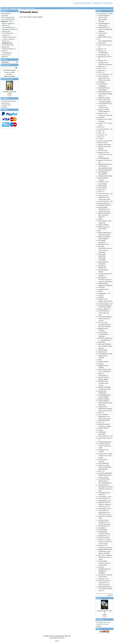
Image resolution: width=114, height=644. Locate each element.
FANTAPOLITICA (103, 289)
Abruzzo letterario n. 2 (105, 309)
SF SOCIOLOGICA (104, 526)
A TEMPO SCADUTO (105, 205)
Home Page (5, 8)
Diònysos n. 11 (103, 66)
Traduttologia (6, 53)
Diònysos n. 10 (103, 135)
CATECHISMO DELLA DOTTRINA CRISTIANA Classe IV (105, 589)
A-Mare (101, 430)
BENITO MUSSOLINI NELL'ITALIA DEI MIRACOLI (105, 215)
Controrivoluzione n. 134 (106, 436)
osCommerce (61, 638)
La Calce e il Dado (7, 39)
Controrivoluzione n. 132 (106, 194)
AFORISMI (102, 82)
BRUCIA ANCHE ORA (105, 37)
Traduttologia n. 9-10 (104, 293)
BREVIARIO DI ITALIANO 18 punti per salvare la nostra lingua (105, 280)
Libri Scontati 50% (7, 20)
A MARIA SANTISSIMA (105, 176)
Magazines (21, 8)
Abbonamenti (5, 14)
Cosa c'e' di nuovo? (7, 79)
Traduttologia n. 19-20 (105, 497)
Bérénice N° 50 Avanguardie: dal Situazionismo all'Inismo (105, 63)
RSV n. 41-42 (102, 68)
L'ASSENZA (102, 528)
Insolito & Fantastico (8, 37)
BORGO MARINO (104, 225)
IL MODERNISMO (104, 158)
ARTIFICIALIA (103, 352)
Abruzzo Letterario (7, 23)
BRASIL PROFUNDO (105, 145)
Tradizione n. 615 (103, 579)
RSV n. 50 (101, 471)
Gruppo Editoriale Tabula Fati (62, 636)
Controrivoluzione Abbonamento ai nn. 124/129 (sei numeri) (104, 198)
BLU (100, 231)
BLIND (100, 219)
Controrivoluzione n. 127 (106, 129)
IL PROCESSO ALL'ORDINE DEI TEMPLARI (104, 334)
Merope (4, 41)
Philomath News (30, 8)
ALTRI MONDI (103, 188)
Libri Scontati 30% (7, 18)
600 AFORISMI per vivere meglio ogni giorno (104, 313)
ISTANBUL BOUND (104, 98)
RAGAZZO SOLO (104, 244)
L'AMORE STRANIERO (9, 92)
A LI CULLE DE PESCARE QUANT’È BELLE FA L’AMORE (105, 325)
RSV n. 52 (101, 137)
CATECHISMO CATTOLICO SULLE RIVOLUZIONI (104, 563)
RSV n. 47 (101, 192)
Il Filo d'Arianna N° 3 (104, 499)
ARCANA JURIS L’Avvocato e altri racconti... (103, 383)
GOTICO (101, 295)
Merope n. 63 (102, 49)
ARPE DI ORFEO (104, 362)
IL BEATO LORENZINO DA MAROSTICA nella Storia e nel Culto (105, 475)
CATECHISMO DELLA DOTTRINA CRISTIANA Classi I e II (105, 94)
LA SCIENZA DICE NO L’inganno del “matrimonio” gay (105, 106)
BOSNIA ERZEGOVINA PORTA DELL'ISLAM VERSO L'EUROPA (105, 551)
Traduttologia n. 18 (104, 55)
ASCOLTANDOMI (104, 463)
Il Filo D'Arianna (7, 33)
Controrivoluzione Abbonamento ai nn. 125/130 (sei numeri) (104, 417)
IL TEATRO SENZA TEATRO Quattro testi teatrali (105, 446)
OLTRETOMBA (103, 530)
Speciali (98, 598)
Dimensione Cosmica (8, 29)
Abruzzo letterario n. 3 (105, 203)
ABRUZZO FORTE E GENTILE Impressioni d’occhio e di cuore (105, 504)
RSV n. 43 (101, 131)
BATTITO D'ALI (103, 143)
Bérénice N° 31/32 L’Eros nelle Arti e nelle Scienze (105, 154)
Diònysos (5, 31)
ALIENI (101, 291)
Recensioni (99, 619)
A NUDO (101, 364)
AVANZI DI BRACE (104, 399)
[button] (82, 3)
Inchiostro (5, 35)
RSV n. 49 (101, 422)
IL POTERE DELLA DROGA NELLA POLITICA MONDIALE (105, 481)
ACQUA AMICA (103, 350)
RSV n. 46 (101, 127)
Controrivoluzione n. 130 (106, 201)
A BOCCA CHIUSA (104, 538)
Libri (3, 16)
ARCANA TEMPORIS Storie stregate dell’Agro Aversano (105, 346)
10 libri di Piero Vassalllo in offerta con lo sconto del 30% (106, 456)
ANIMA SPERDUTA (104, 420)
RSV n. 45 (101, 72)
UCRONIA (101, 117)
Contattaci (4, 107)
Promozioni (5, 55)
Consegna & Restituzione (9, 101)
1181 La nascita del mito (106, 141)
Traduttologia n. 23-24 (105, 508)
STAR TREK (102, 43)
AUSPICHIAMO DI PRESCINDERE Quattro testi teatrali (106, 403)
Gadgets (4, 57)
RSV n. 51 (101, 413)
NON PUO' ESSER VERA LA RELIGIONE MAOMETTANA (105, 467)
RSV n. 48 (101, 133)
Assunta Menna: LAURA (106, 14)
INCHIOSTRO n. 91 (104, 536)
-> (5, 21)
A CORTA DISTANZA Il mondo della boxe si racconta (105, 319)
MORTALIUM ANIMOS (105, 170)
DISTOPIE (101, 287)
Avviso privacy (5, 103)
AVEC (100, 360)
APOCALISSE (103, 186)
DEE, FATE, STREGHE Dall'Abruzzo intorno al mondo (105, 557)
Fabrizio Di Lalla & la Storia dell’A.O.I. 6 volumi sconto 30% (104, 583)
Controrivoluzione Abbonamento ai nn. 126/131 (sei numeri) (104, 78)
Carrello (98, 11)
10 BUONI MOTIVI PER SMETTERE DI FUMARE (105, 356)
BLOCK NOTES (103, 151)
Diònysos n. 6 (102, 190)
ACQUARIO (102, 342)
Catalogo (13, 8)
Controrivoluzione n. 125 (106, 74)
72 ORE (101, 139)
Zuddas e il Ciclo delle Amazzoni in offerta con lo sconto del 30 (105, 542)
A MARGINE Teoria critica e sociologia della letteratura (105, 29)
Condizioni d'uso (6, 105)
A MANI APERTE (103, 428)
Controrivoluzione (7, 27)
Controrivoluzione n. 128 (106, 303)
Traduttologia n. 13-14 (105, 501)
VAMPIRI (101, 297)
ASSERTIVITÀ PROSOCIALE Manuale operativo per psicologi (105, 409)
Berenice (5, 25)
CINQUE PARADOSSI (105, 442)
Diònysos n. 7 (102, 70)
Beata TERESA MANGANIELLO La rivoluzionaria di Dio (104, 209)
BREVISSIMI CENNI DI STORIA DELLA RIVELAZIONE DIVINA (105, 166)
